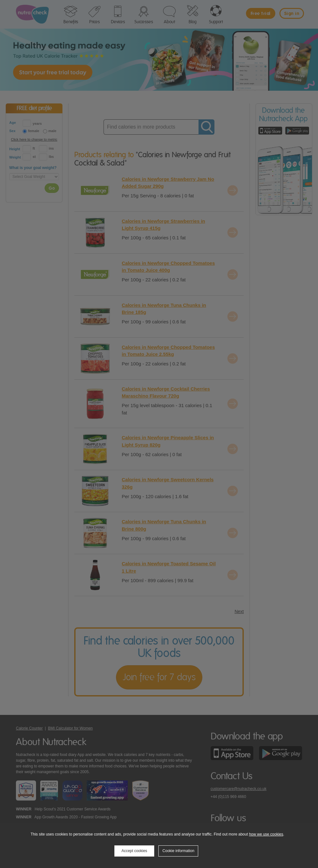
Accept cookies (134, 851)
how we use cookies (266, 834)
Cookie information (178, 851)
